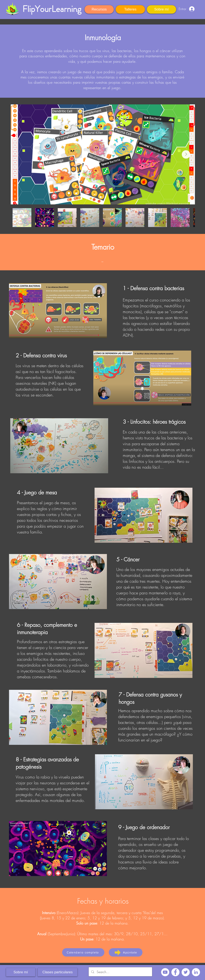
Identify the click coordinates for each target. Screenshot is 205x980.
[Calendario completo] (83, 952)
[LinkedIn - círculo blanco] (196, 972)
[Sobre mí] (161, 9)
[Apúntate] (126, 952)
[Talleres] (130, 9)
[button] (201, 8)
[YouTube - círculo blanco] (165, 972)
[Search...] (120, 972)
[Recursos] (99, 9)
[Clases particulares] (58, 972)
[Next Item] (186, 154)
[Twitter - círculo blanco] (186, 972)
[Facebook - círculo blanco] (175, 972)
